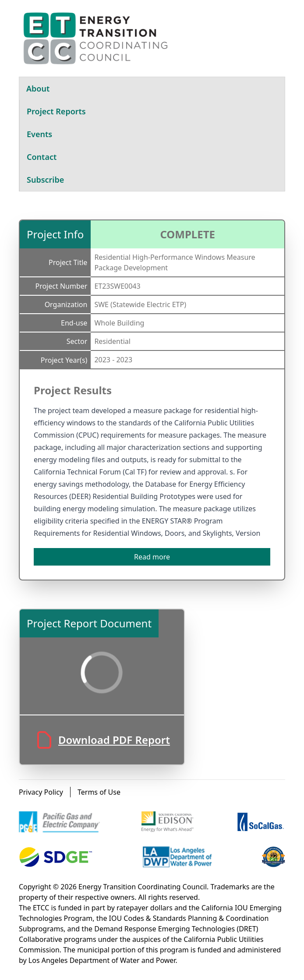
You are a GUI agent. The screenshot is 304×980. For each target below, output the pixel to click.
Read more (152, 557)
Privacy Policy (41, 792)
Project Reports (56, 111)
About (38, 88)
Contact (42, 157)
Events (39, 134)
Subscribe (45, 180)
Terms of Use (99, 792)
